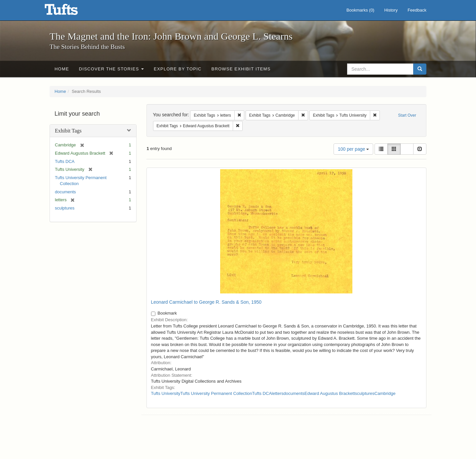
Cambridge (385, 393)
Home (62, 69)
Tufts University (166, 393)
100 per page (353, 149)
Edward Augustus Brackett (330, 393)
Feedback (417, 10)
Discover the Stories (112, 69)
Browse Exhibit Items (241, 69)
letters (278, 393)
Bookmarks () (360, 10)
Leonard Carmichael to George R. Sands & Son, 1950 (206, 302)
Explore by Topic (178, 69)
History (391, 10)
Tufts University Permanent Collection (216, 393)
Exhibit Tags (68, 131)
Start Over (407, 115)
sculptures (65, 208)
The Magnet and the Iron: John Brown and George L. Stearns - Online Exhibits (69, 12)
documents (65, 192)
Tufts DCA (65, 161)
